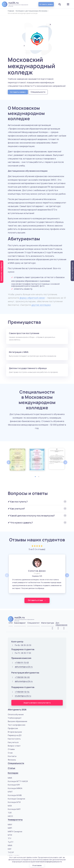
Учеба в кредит (15, 718)
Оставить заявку (46, 4)
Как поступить (14, 739)
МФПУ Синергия (15, 832)
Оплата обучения (16, 715)
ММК (10, 778)
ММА (10, 846)
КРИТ (10, 792)
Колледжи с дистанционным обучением (32, 11)
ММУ (10, 825)
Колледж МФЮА (15, 788)
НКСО (10, 816)
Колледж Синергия (16, 799)
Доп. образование (61, 624)
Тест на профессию (17, 725)
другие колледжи (41, 305)
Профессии (13, 728)
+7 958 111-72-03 (22, 663)
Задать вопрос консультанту (37, 703)
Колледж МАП (14, 809)
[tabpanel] (18, 460)
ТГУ (10, 839)
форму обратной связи (32, 298)
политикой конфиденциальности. (49, 862)
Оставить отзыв (37, 600)
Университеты (15, 820)
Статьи (11, 768)
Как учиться (13, 742)
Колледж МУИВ (15, 795)
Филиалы (12, 760)
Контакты (12, 756)
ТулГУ (11, 842)
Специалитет (33, 623)
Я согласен (37, 865)
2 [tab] (39, 477)
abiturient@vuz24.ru (24, 667)
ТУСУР (11, 853)
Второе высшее (15, 732)
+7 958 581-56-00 (22, 677)
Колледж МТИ (14, 802)
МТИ (10, 835)
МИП (10, 828)
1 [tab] (35, 477)
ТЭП (10, 813)
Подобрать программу (2, 272)
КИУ (10, 849)
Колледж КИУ (14, 785)
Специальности (38, 92)
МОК (10, 806)
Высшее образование (17, 721)
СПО (11, 623)
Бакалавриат (20, 623)
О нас (10, 753)
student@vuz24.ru (23, 696)
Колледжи (13, 773)
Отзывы (11, 749)
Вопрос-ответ (14, 746)
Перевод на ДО (15, 735)
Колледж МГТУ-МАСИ (18, 781)
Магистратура (48, 623)
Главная (11, 11)
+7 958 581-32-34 (22, 692)
